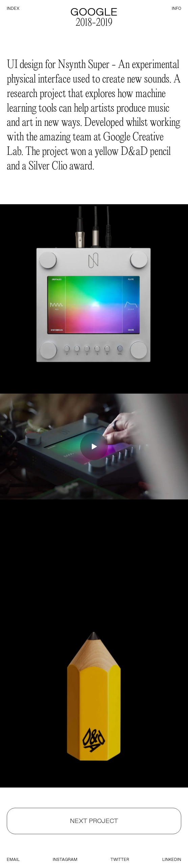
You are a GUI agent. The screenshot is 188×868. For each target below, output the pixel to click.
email (13, 860)
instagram (65, 860)
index (13, 8)
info (177, 8)
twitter (120, 860)
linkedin (172, 860)
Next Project (94, 821)
